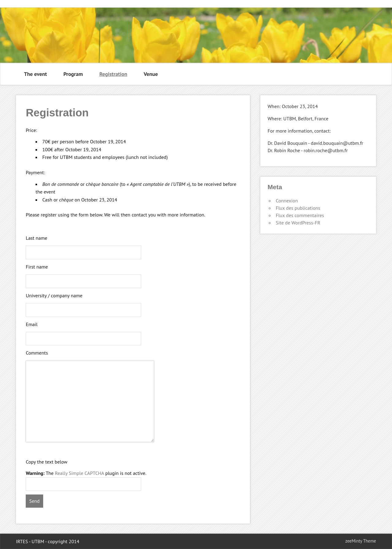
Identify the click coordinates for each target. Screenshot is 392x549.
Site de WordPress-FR (298, 223)
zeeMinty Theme (360, 541)
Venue (151, 74)
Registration (113, 74)
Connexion (287, 201)
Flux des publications (298, 208)
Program (73, 74)
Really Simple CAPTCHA (79, 473)
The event (36, 74)
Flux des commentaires (300, 215)
